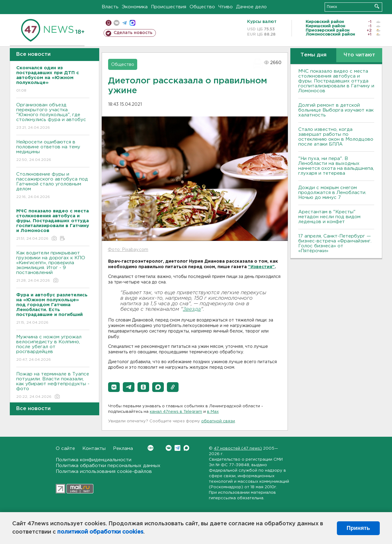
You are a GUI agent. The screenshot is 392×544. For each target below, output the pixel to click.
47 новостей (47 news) (238, 449)
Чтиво (226, 7)
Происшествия (169, 7)
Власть (110, 7)
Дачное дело (251, 7)
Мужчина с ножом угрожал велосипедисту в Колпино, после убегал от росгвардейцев (53, 349)
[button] (114, 387)
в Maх (213, 412)
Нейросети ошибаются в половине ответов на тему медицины (53, 151)
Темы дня (313, 55)
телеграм (124, 23)
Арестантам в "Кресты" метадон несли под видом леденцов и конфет (329, 217)
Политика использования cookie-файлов (104, 472)
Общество (202, 7)
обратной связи (218, 421)
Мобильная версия (109, 23)
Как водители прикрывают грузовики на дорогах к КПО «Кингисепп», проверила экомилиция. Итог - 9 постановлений (53, 267)
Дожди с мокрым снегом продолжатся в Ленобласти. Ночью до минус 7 (332, 193)
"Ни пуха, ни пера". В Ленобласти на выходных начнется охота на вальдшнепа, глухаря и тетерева (336, 166)
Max (186, 448)
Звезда (192, 309)
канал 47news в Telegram (176, 412)
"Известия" (261, 267)
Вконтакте (151, 448)
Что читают (359, 55)
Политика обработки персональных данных (108, 466)
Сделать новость (133, 33)
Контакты (94, 449)
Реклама (123, 449)
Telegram (177, 448)
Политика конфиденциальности (94, 460)
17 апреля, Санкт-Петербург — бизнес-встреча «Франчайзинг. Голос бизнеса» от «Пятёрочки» (335, 243)
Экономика (135, 7)
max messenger (132, 23)
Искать (377, 6)
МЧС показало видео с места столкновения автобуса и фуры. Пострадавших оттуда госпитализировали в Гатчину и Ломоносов (336, 81)
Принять (358, 528)
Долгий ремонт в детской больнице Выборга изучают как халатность (336, 110)
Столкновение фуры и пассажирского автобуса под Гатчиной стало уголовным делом (53, 186)
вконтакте (117, 23)
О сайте (65, 449)
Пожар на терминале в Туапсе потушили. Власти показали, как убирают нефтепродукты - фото (53, 386)
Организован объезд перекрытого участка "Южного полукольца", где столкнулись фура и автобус (53, 117)
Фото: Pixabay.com (128, 250)
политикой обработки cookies (100, 532)
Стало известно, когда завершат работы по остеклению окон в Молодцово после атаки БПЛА (336, 137)
